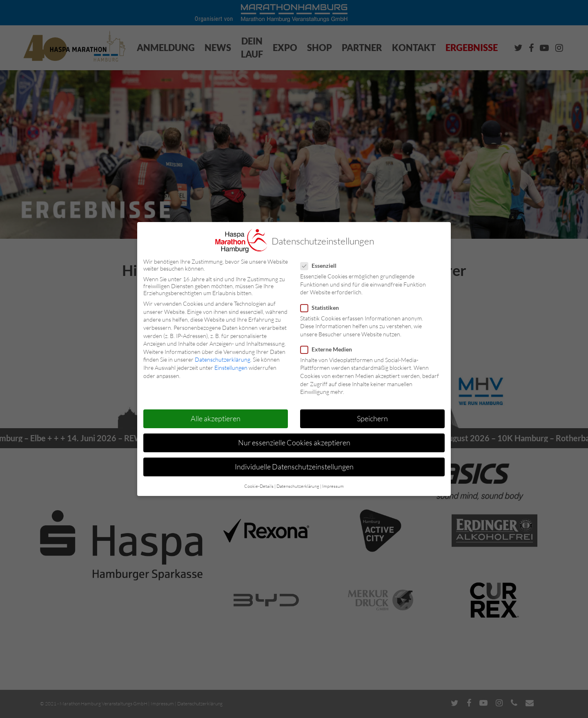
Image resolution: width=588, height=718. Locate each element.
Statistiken (323, 308)
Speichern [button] (372, 418)
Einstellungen (231, 368)
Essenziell (322, 266)
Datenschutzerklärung (223, 359)
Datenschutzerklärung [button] (298, 486)
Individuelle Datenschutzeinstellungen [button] (294, 467)
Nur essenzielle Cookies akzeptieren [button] (294, 442)
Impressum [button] (333, 486)
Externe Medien (330, 349)
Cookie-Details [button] (259, 486)
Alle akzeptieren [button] (216, 418)
